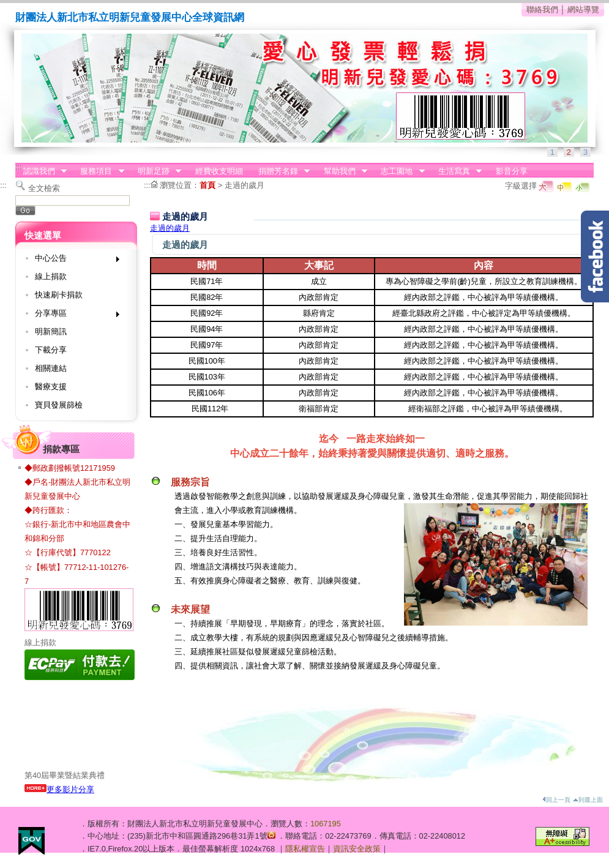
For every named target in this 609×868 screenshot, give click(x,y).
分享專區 (73, 316)
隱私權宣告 (305, 849)
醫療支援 (51, 387)
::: (19, 167)
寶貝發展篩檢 (59, 405)
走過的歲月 (245, 185)
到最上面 (588, 800)
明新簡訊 (51, 331)
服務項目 (99, 171)
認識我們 (41, 171)
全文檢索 (44, 188)
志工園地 (399, 171)
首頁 (207, 185)
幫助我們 (342, 171)
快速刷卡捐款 (59, 295)
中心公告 (73, 260)
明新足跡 (155, 171)
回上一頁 (556, 800)
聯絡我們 (542, 9)
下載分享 (51, 350)
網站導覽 (583, 9)
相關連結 (51, 368)
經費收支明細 (219, 171)
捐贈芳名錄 (280, 171)
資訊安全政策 (357, 849)
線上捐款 (51, 276)
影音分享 (512, 171)
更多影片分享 (59, 789)
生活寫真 (456, 171)
